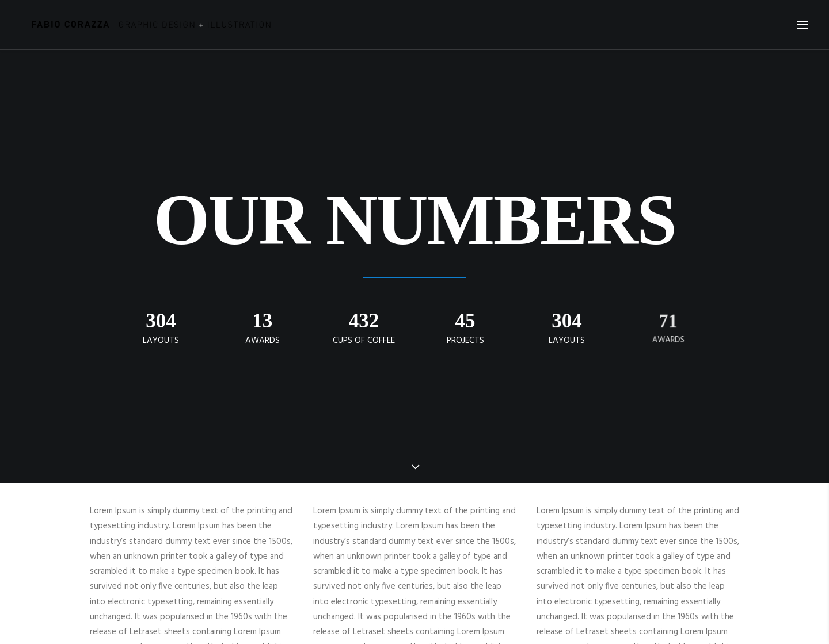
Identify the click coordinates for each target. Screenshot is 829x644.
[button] (803, 25)
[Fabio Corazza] (147, 25)
